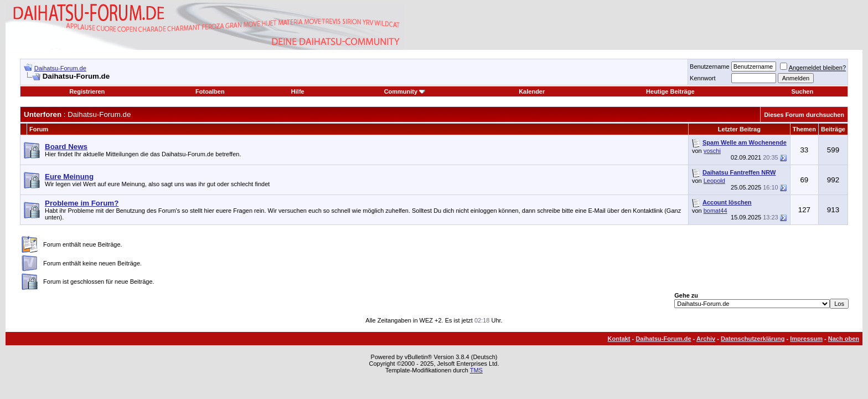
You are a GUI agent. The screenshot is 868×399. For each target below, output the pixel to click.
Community (405, 91)
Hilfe (298, 91)
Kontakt (619, 339)
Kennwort (702, 78)
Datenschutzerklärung (753, 339)
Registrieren (87, 91)
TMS (476, 370)
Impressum (806, 339)
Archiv (706, 339)
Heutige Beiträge (670, 91)
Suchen (802, 91)
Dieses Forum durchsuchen (804, 115)
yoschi (712, 151)
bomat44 (715, 211)
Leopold (714, 181)
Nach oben (844, 339)
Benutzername (710, 66)
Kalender (532, 91)
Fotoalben (210, 91)
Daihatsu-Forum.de (60, 68)
